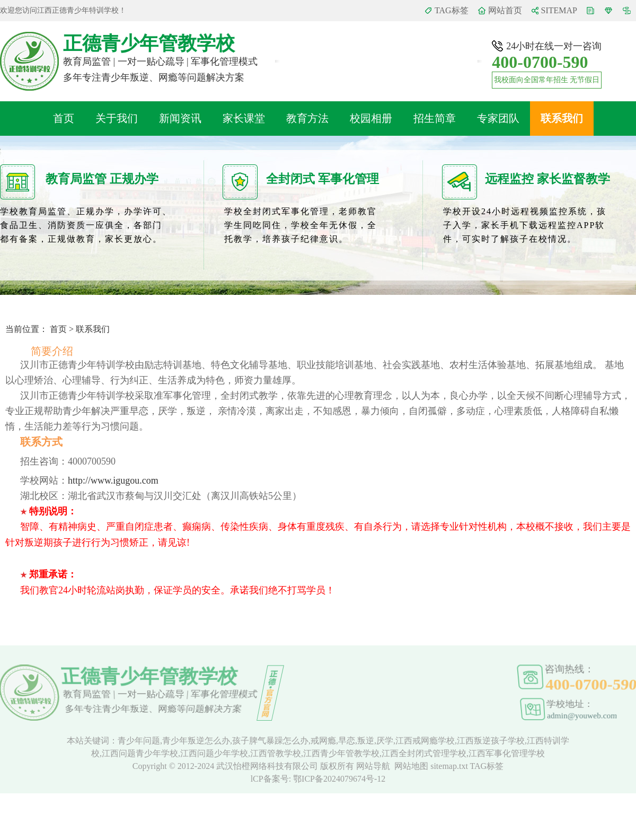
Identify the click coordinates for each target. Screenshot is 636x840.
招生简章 (435, 118)
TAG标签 (452, 10)
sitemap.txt (449, 766)
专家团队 (498, 118)
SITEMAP (559, 10)
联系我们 (562, 118)
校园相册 (371, 118)
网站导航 (373, 766)
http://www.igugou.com (113, 480)
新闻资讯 (180, 118)
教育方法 (307, 118)
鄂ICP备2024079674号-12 (339, 779)
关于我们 (117, 118)
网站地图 (411, 766)
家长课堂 (244, 118)
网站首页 (505, 10)
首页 (64, 118)
